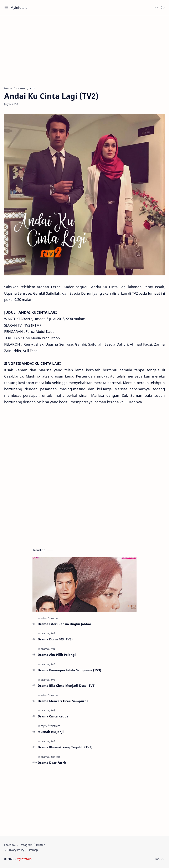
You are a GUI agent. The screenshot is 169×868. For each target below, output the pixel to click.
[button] (156, 8)
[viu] (53, 649)
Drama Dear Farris (52, 763)
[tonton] (56, 757)
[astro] (45, 618)
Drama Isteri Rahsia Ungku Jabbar (65, 624)
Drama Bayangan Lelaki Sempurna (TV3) (69, 670)
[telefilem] (55, 726)
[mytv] (45, 726)
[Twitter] (40, 845)
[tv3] (53, 633)
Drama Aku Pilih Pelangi (57, 655)
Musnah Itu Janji (51, 732)
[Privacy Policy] (16, 850)
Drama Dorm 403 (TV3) (55, 639)
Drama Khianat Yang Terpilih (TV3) (65, 747)
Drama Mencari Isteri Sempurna (63, 701)
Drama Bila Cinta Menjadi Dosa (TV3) (67, 686)
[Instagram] (26, 845)
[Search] (163, 8)
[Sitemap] (33, 850)
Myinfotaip (19, 8)
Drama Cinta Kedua (53, 716)
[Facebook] (10, 845)
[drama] (54, 618)
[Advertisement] (84, 49)
